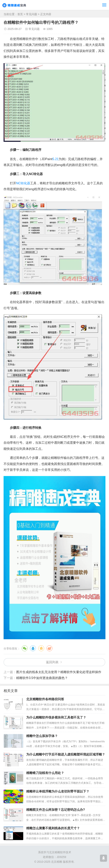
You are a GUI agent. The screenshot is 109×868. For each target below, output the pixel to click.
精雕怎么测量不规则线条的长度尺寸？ (53, 828)
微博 (49, 648)
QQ (33, 648)
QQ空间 (41, 648)
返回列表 (52, 662)
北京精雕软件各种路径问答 (45, 699)
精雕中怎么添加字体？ (42, 736)
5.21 (55, 159)
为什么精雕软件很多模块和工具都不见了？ (56, 717)
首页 (20, 14)
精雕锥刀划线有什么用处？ (45, 773)
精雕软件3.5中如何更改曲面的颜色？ (42, 678)
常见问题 (32, 14)
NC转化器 (23, 183)
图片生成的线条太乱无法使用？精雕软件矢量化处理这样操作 (59, 672)
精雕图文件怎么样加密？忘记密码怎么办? (56, 810)
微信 (25, 648)
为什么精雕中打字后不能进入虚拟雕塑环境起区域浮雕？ (66, 754)
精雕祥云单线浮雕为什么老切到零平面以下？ (58, 791)
